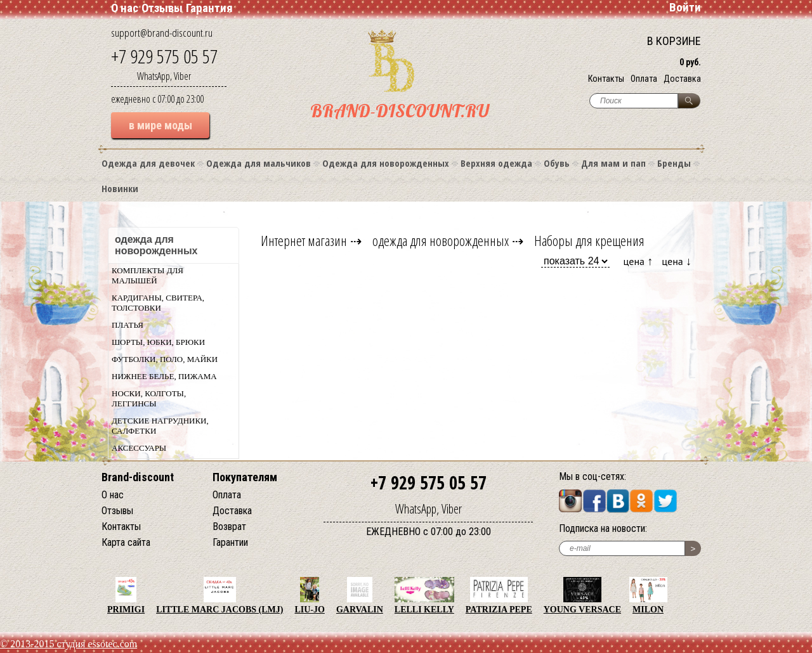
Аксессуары (139, 448)
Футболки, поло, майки (165, 359)
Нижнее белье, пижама (164, 376)
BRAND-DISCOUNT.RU (400, 111)
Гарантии (230, 542)
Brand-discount (138, 477)
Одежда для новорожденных (386, 163)
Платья (128, 325)
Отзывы (162, 8)
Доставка (682, 79)
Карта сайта (126, 542)
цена (638, 261)
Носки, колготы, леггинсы (149, 398)
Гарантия (209, 8)
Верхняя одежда (496, 163)
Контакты (606, 79)
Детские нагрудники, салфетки (160, 426)
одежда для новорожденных (441, 240)
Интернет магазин (304, 240)
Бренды (674, 163)
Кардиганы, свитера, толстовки (158, 303)
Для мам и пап (613, 163)
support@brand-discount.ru (162, 33)
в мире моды (160, 125)
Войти (685, 7)
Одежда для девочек (148, 163)
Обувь (557, 163)
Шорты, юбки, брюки (158, 342)
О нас (125, 8)
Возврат (229, 527)
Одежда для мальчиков (259, 163)
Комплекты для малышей (147, 275)
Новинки (120, 188)
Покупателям (245, 477)
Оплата (644, 79)
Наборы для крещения (589, 240)
